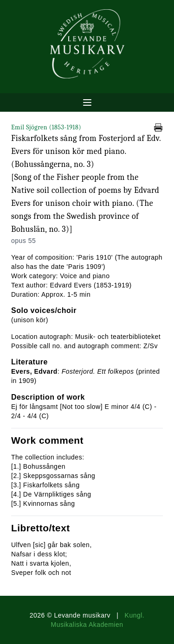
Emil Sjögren (46, 127)
